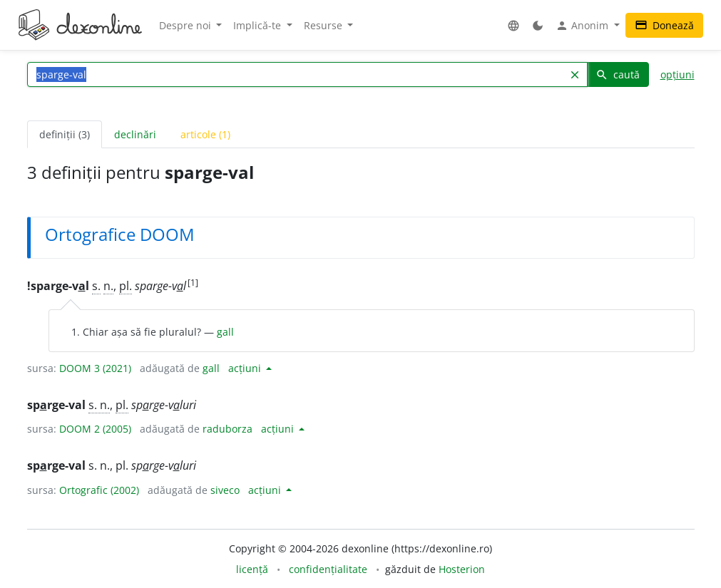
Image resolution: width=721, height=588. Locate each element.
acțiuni (246, 368)
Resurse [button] (324, 25)
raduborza (227, 429)
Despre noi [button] (186, 25)
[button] (513, 25)
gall (225, 332)
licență (252, 569)
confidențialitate (328, 569)
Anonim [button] (583, 26)
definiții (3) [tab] (65, 134)
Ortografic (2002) (99, 490)
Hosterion (462, 569)
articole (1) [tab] (205, 134)
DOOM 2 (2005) (95, 429)
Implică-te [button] (259, 25)
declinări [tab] (135, 134)
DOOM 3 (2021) (95, 368)
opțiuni (677, 74)
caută (618, 74)
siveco (225, 490)
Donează (664, 25)
